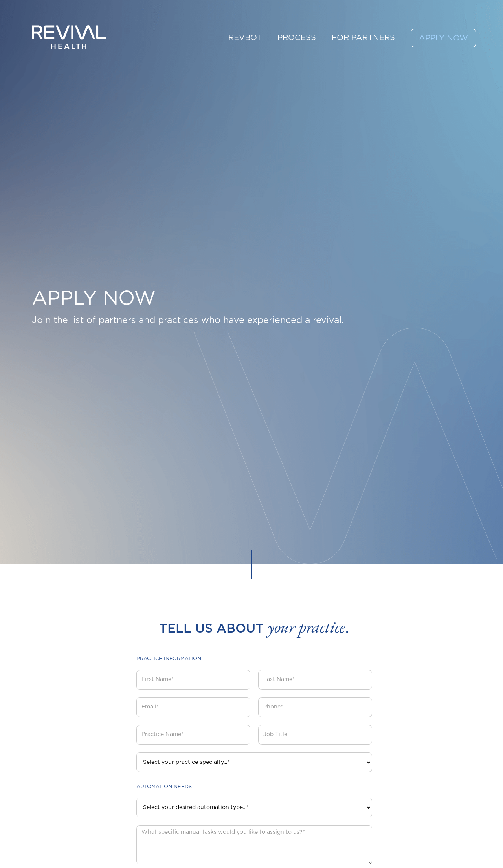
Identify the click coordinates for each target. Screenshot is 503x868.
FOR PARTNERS (363, 38)
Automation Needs (164, 787)
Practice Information (169, 659)
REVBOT (245, 38)
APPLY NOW (443, 38)
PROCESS (297, 38)
